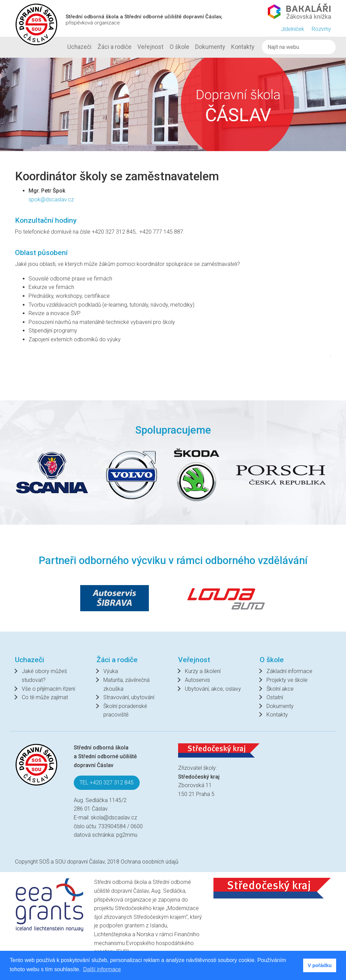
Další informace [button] (102, 969)
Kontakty (277, 715)
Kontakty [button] (243, 47)
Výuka (111, 671)
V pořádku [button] (319, 965)
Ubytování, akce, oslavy (213, 689)
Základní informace (289, 671)
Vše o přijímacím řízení (48, 689)
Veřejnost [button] (150, 47)
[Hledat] (299, 47)
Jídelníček (292, 29)
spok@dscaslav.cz (51, 199)
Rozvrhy (321, 29)
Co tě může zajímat (45, 697)
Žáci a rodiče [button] (115, 47)
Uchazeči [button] (79, 47)
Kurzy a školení (203, 671)
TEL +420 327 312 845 (107, 783)
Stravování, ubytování (129, 697)
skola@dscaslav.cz (114, 818)
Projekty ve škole (287, 680)
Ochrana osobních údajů (150, 862)
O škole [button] (179, 47)
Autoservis (197, 680)
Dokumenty (280, 706)
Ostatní (275, 697)
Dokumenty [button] (210, 47)
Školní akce (280, 689)
